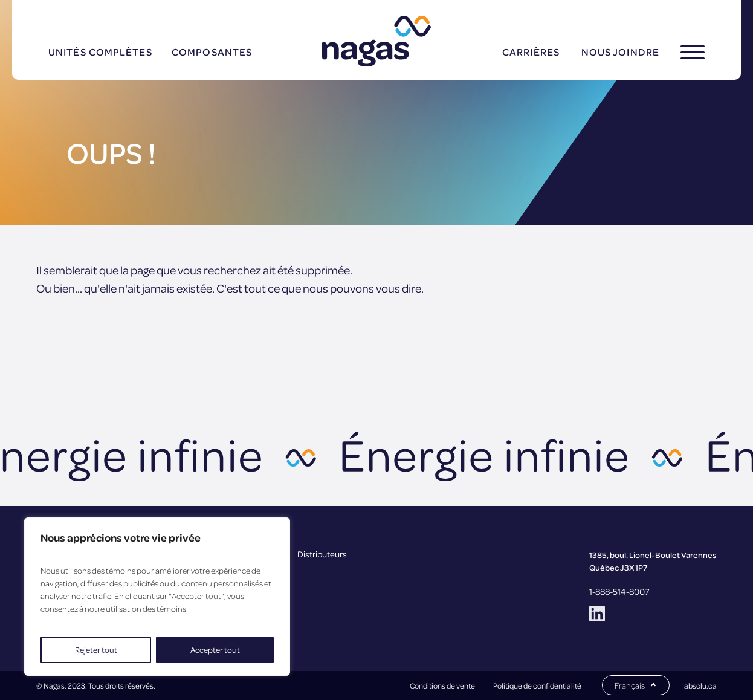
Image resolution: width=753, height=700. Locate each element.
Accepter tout (215, 650)
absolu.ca (700, 685)
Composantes (212, 52)
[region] (157, 597)
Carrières (531, 52)
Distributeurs (322, 554)
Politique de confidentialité (537, 685)
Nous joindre (620, 52)
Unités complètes (100, 52)
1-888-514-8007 (619, 591)
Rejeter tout (96, 650)
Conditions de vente (442, 685)
